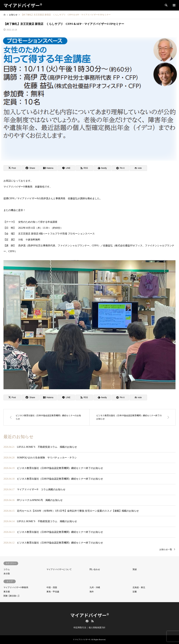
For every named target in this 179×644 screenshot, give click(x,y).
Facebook (87, 621)
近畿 (135, 592)
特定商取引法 (80, 628)
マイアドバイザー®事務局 (16, 587)
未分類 (7, 574)
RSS (92, 621)
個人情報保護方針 (97, 628)
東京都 (7, 592)
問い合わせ (95, 569)
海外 (92, 592)
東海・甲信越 (53, 592)
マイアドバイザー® (90, 615)
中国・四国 (52, 587)
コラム (7, 569)
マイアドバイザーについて (59, 569)
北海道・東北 (139, 587)
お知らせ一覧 (166, 549)
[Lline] (66, 168)
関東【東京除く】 (12, 596)
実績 (135, 569)
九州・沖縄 (95, 587)
